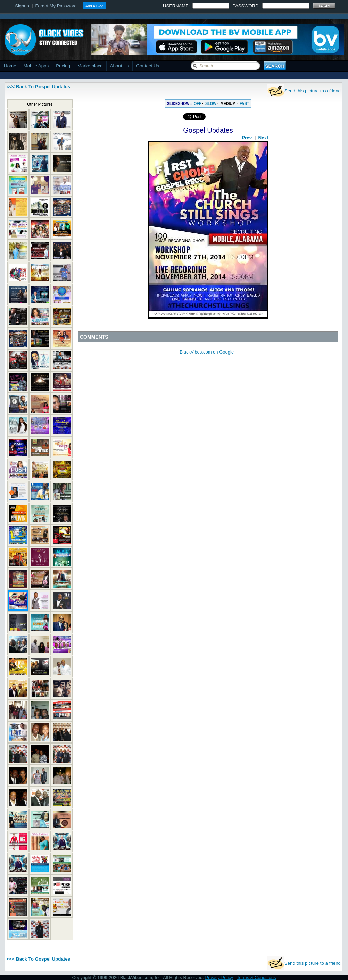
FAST (244, 103)
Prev (247, 138)
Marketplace (90, 66)
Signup (22, 6)
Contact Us (148, 66)
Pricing (63, 66)
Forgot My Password (56, 6)
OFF (197, 103)
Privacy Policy (219, 977)
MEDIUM (228, 103)
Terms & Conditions (256, 977)
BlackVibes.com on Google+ (208, 352)
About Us (120, 66)
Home (10, 66)
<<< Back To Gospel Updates (38, 87)
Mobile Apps (36, 66)
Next (263, 138)
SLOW (211, 103)
